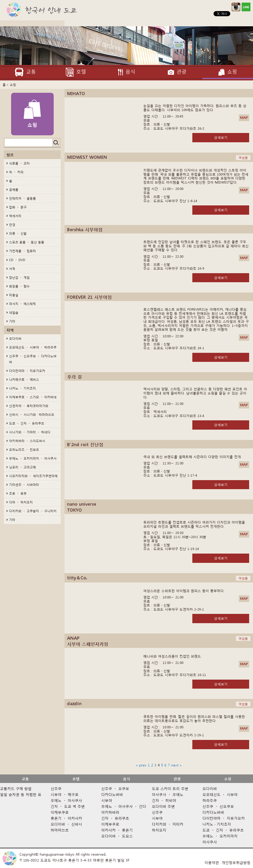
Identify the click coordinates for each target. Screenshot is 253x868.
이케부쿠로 (60, 812)
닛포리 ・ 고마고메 (22, 467)
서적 (12, 269)
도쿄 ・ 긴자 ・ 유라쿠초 (27, 423)
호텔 (76, 779)
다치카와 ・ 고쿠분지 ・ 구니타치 (33, 511)
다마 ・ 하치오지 (21, 502)
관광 (177, 779)
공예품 (14, 190)
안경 (12, 225)
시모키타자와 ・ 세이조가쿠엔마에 (33, 476)
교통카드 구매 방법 (16, 788)
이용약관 (212, 862)
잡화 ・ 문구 (18, 207)
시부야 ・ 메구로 (65, 794)
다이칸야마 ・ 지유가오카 (27, 371)
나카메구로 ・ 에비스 (24, 379)
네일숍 (14, 312)
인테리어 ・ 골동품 (22, 198)
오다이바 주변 (163, 806)
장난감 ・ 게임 (19, 277)
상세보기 (221, 137)
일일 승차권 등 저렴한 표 (21, 794)
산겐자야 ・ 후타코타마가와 (29, 406)
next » (176, 765)
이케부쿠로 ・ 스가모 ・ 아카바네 (33, 397)
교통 (25, 779)
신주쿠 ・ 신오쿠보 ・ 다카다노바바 (33, 359)
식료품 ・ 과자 (19, 163)
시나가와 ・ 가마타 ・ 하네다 (30, 432)
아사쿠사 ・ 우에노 (168, 794)
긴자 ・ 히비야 (164, 800)
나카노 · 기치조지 (217, 824)
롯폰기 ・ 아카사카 (66, 818)
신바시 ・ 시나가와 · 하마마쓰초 (32, 415)
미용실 (14, 295)
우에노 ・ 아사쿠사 (66, 800)
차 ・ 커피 (16, 172)
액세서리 (15, 216)
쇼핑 (228, 779)
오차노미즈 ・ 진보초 (24, 450)
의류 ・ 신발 (18, 233)
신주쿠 (56, 788)
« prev (141, 765)
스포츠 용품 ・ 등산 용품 (27, 242)
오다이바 (15, 339)
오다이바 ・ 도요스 (117, 836)
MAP (244, 118)
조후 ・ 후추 (18, 493)
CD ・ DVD (17, 260)
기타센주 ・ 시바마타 (24, 485)
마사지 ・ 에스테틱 (22, 304)
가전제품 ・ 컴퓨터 (22, 251)
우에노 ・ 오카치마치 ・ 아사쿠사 (33, 458)
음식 (126, 779)
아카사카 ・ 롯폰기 (117, 830)
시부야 (107, 800)
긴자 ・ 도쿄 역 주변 (68, 806)
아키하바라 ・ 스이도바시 (27, 441)
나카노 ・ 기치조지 (22, 388)
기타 (12, 321)
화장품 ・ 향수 (19, 286)
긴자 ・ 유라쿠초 (115, 818)
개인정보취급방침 (236, 862)
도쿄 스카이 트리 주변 (170, 788)
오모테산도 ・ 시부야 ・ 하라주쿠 (33, 347)
